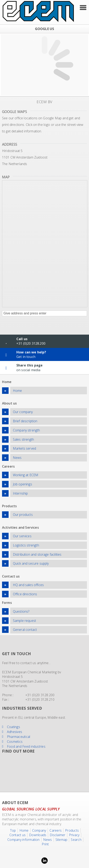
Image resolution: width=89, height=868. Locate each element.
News (17, 458)
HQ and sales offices (28, 585)
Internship (20, 493)
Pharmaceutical (19, 737)
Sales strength (23, 439)
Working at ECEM (26, 475)
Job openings (23, 484)
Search (76, 840)
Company (39, 830)
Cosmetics (15, 742)
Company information (24, 840)
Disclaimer (57, 835)
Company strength (26, 430)
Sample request (24, 621)
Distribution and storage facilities (37, 554)
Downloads (38, 835)
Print (45, 844)
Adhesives (15, 732)
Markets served (24, 448)
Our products (23, 515)
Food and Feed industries (26, 746)
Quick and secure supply (31, 563)
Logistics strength (26, 545)
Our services (22, 536)
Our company (23, 412)
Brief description (25, 421)
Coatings (14, 727)
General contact (25, 630)
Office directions (25, 594)
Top (13, 830)
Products (72, 830)
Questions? (21, 611)
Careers (56, 830)
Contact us (17, 835)
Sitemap (61, 840)
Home (17, 391)
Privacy (74, 835)
